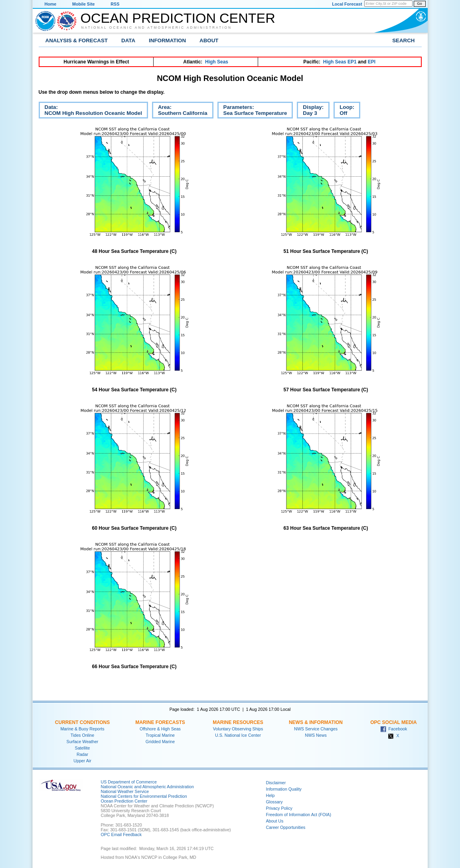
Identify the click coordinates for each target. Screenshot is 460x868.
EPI (372, 62)
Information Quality (284, 789)
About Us (275, 821)
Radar (82, 754)
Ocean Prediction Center (178, 18)
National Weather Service (125, 791)
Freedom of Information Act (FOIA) (299, 815)
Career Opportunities (286, 827)
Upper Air (82, 761)
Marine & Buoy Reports (82, 729)
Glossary (274, 802)
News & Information (316, 722)
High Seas (217, 62)
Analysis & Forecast (77, 40)
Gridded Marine (160, 742)
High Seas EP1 (340, 62)
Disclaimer (276, 783)
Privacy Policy (279, 808)
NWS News (316, 735)
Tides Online (82, 735)
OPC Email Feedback (121, 834)
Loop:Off (344, 111)
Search (403, 40)
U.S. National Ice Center (238, 735)
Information (167, 40)
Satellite (83, 748)
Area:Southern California (180, 111)
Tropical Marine (160, 735)
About (209, 40)
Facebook (394, 729)
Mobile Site (83, 4)
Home (51, 4)
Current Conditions (82, 722)
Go (419, 4)
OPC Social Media (393, 722)
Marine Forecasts (160, 722)
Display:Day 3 (310, 111)
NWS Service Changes (316, 729)
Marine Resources (238, 722)
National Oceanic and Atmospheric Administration (157, 28)
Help (270, 795)
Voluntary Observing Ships (238, 729)
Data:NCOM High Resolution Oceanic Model (90, 111)
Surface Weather (83, 742)
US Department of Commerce (129, 782)
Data (128, 40)
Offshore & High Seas (160, 729)
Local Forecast (347, 4)
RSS (115, 4)
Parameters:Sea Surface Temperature (252, 111)
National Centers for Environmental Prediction (144, 796)
